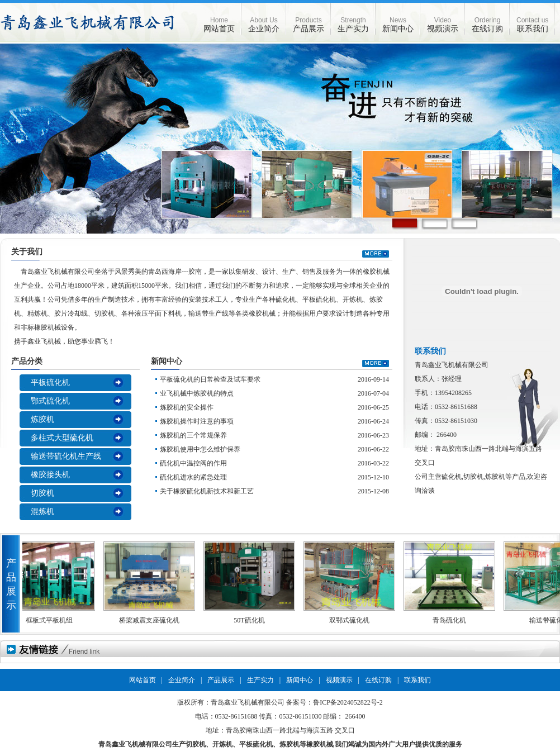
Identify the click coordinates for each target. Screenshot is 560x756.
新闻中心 (398, 25)
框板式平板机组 (51, 620)
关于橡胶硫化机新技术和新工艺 (207, 491)
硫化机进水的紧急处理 (193, 477)
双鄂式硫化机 (352, 620)
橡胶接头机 (50, 475)
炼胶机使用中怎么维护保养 (200, 449)
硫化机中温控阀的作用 (193, 463)
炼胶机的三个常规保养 (193, 435)
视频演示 (443, 25)
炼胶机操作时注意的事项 (197, 421)
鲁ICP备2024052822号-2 (348, 702)
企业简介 (264, 25)
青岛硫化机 (452, 620)
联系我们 (532, 25)
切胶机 (42, 493)
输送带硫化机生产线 (66, 456)
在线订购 (487, 25)
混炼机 (42, 512)
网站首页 (219, 25)
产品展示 (309, 25)
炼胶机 (42, 419)
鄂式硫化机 (50, 401)
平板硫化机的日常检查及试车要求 (210, 379)
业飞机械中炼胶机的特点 (197, 393)
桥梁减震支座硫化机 (151, 620)
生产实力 (353, 25)
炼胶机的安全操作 (187, 407)
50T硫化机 (251, 620)
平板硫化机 (50, 382)
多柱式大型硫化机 (62, 438)
